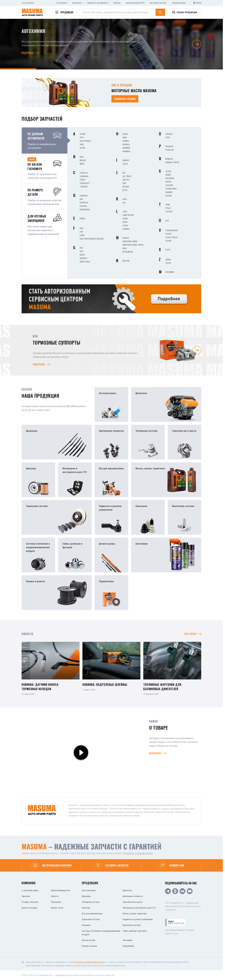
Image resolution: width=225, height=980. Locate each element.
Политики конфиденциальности (90, 962)
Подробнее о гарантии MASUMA (138, 853)
